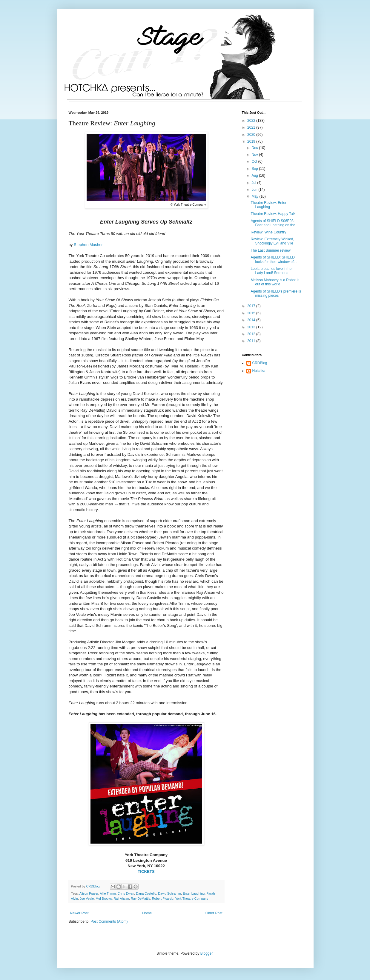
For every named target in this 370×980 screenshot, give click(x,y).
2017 (252, 306)
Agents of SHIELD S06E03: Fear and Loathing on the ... (275, 223)
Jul (254, 183)
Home (147, 913)
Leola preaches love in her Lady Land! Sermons (272, 271)
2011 (252, 341)
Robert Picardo (163, 899)
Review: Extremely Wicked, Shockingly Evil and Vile (272, 241)
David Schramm (169, 893)
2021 (252, 127)
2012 (252, 334)
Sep (255, 169)
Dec (255, 148)
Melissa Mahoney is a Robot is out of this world (275, 282)
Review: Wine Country (268, 232)
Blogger (207, 953)
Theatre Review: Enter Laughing (268, 205)
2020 (252, 135)
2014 (252, 320)
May (255, 196)
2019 (252, 141)
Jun (255, 190)
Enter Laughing (194, 893)
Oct (255, 161)
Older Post (214, 913)
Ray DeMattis (141, 899)
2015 (252, 313)
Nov (255, 155)
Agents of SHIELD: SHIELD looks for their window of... (274, 259)
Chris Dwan (126, 893)
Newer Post (79, 913)
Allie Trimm (108, 893)
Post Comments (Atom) (109, 921)
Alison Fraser (89, 893)
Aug (255, 176)
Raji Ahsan (121, 899)
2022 (252, 121)
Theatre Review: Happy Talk (273, 214)
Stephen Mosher (88, 245)
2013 (252, 327)
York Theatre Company (192, 899)
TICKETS (146, 871)
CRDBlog (260, 363)
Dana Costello (146, 893)
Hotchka (259, 371)
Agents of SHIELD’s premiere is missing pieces (276, 293)
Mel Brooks (104, 899)
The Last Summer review (270, 250)
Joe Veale (87, 899)
